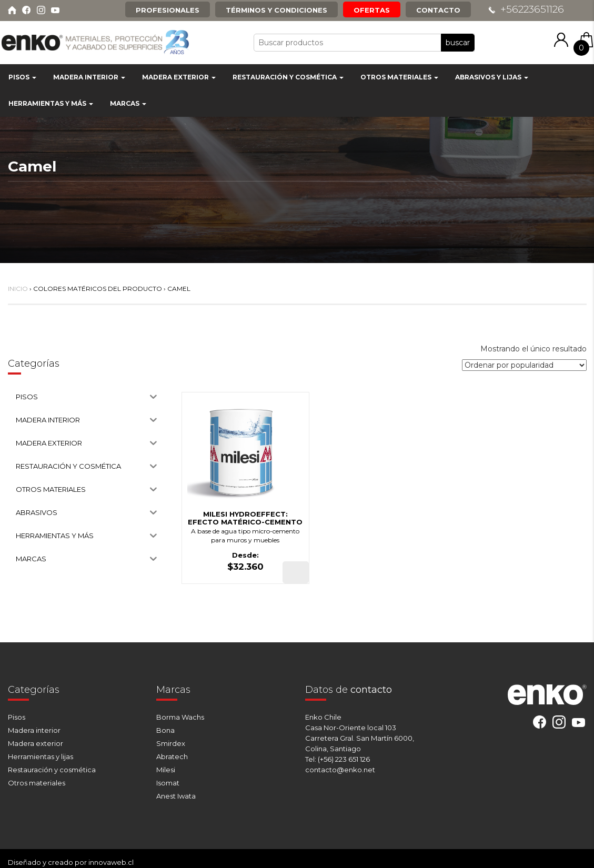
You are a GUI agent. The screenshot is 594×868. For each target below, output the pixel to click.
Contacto (438, 10)
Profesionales (168, 10)
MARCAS (128, 103)
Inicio (18, 289)
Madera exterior (36, 743)
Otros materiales (37, 783)
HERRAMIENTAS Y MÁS (51, 103)
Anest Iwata (176, 796)
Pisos (17, 717)
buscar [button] (458, 43)
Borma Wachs (180, 717)
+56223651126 (532, 9)
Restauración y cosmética (52, 770)
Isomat (168, 783)
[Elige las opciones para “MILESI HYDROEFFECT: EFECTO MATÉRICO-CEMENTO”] (296, 572)
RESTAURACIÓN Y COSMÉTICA (288, 77)
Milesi (166, 770)
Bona (165, 730)
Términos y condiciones (276, 10)
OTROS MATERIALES (399, 77)
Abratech (172, 756)
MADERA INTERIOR (89, 77)
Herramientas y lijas (41, 756)
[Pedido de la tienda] (524, 365)
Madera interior (34, 730)
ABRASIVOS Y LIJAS (492, 77)
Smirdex (171, 743)
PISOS (22, 77)
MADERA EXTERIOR (179, 77)
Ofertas (372, 10)
